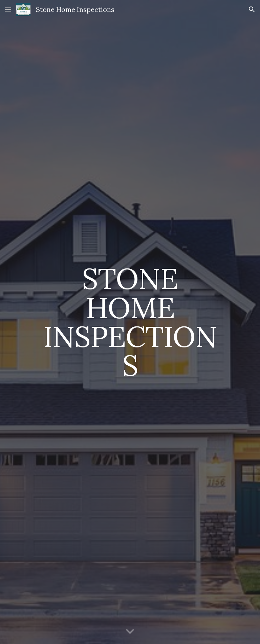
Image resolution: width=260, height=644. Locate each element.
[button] (8, 9)
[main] (130, 322)
